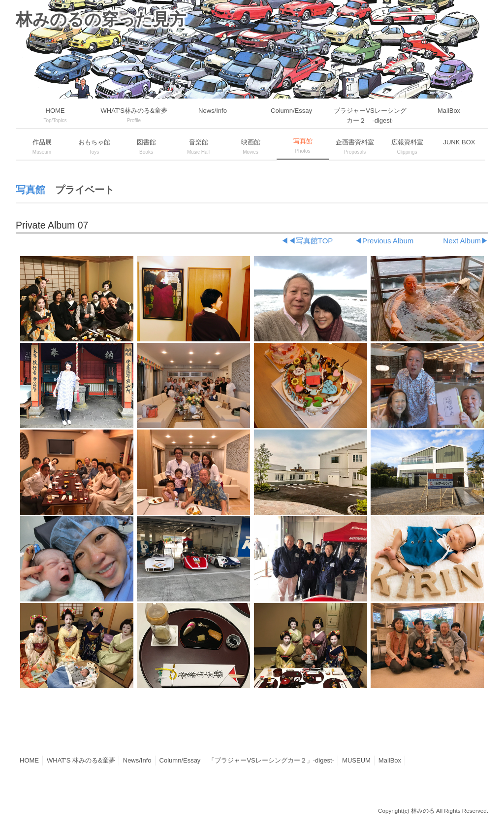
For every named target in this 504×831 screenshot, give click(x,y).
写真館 (31, 190)
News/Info (137, 760)
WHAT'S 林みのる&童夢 (81, 760)
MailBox (390, 760)
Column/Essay (180, 760)
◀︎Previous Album (384, 241)
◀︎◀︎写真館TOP (307, 241)
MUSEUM (356, 760)
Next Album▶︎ (466, 241)
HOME (29, 760)
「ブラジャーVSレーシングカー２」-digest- (271, 760)
